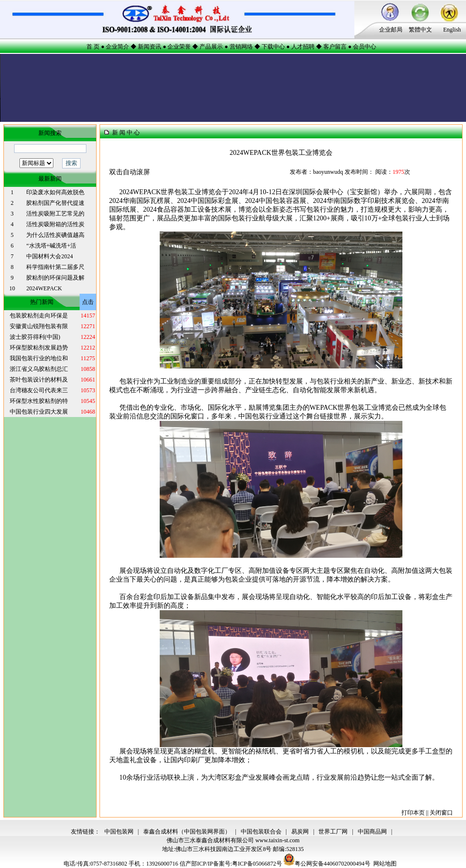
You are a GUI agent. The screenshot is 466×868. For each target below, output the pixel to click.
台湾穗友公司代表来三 (39, 390)
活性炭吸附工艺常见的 (55, 214)
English (452, 30)
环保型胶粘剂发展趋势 (39, 348)
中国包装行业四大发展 (39, 412)
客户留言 (335, 47)
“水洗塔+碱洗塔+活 (51, 246)
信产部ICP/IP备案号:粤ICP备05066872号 (232, 864)
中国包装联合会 (261, 832)
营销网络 (241, 47)
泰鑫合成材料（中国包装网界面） (187, 832)
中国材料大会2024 (50, 256)
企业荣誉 (179, 47)
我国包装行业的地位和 (39, 358)
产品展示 (211, 47)
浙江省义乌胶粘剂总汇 (39, 369)
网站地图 (385, 864)
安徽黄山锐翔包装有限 (39, 326)
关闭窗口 (441, 813)
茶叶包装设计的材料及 (39, 380)
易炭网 (300, 832)
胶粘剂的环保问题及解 (55, 278)
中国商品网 (372, 832)
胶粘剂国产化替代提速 (55, 203)
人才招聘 (303, 47)
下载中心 (273, 47)
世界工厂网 (333, 832)
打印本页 (413, 813)
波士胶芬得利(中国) (35, 337)
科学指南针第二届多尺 (55, 267)
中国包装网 (119, 832)
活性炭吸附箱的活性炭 (55, 224)
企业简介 (117, 47)
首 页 (93, 47)
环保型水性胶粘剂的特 (39, 401)
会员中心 (365, 47)
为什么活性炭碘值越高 (55, 235)
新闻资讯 (150, 47)
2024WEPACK (44, 288)
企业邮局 (391, 30)
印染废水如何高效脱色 (55, 192)
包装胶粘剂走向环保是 (39, 316)
